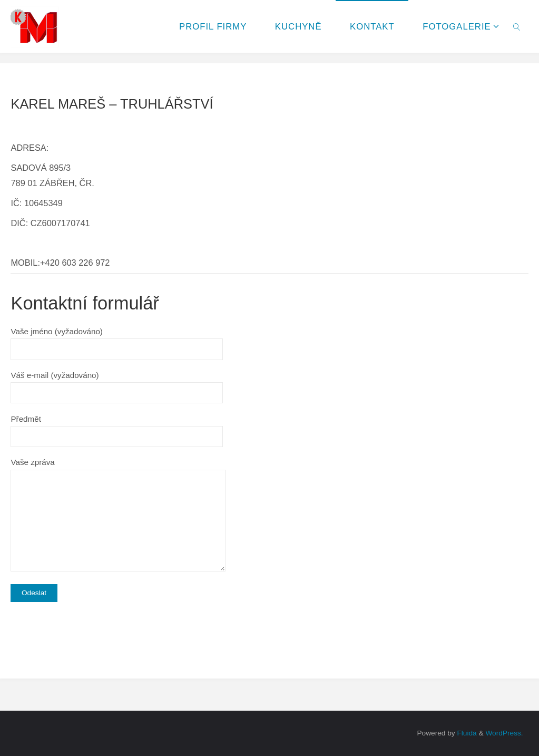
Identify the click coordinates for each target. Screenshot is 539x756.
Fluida (466, 733)
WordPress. (504, 733)
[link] (516, 26)
